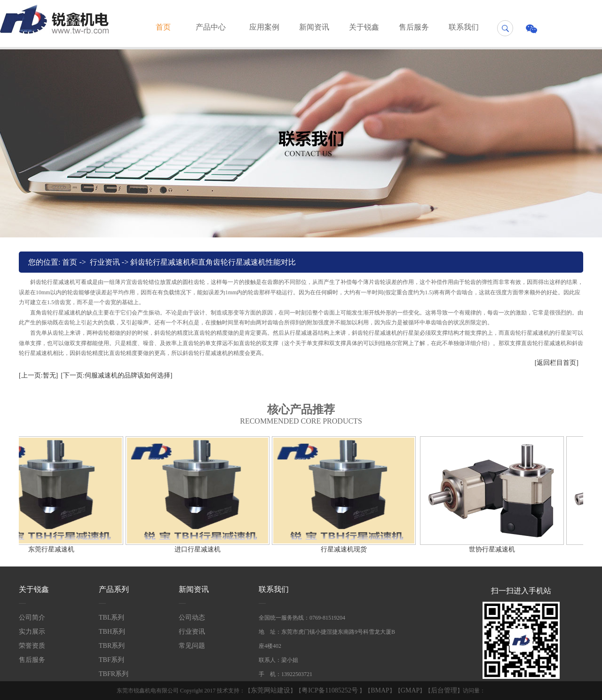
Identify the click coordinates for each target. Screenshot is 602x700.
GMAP (410, 690)
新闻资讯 (314, 27)
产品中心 (211, 27)
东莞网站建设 (270, 690)
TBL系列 (111, 617)
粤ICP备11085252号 (330, 690)
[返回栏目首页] (557, 363)
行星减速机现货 (342, 549)
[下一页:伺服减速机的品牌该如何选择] (116, 375)
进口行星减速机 (196, 549)
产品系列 (114, 589)
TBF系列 (111, 660)
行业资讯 (105, 262)
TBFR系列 (114, 674)
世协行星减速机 (490, 549)
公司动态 (192, 617)
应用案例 (264, 27)
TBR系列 (112, 646)
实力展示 (32, 632)
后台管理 (444, 690)
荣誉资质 (32, 646)
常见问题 (192, 646)
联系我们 (464, 27)
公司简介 (32, 617)
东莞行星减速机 (49, 549)
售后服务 (414, 27)
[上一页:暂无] (38, 375)
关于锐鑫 (364, 27)
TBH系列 (112, 632)
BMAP (380, 690)
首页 (163, 27)
